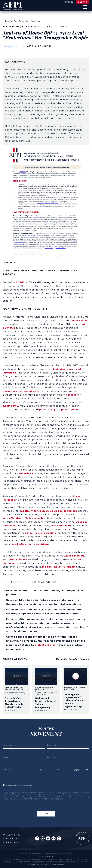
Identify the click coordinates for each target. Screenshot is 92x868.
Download (9, 263)
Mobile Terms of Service (52, 799)
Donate (82, 2)
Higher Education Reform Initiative (44, 27)
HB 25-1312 (20, 282)
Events (69, 2)
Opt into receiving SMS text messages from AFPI (18, 786)
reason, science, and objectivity (23, 391)
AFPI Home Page (82, 839)
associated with (61, 526)
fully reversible (35, 518)
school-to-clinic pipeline (41, 533)
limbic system (80, 321)
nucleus (50, 857)
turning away (11, 406)
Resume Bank (10, 842)
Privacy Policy (30, 799)
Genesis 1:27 (27, 473)
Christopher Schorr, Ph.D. (15, 46)
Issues (8, 21)
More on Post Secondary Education (73, 659)
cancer (67, 529)
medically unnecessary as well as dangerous (49, 511)
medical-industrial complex (60, 567)
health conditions (38, 544)
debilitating (19, 544)
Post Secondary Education (27, 21)
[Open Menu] (85, 7)
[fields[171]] (82, 770)
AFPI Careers (10, 839)
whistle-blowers (74, 556)
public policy (47, 410)
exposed (71, 395)
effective (15, 518)
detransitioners (18, 559)
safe (5, 518)
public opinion (70, 410)
